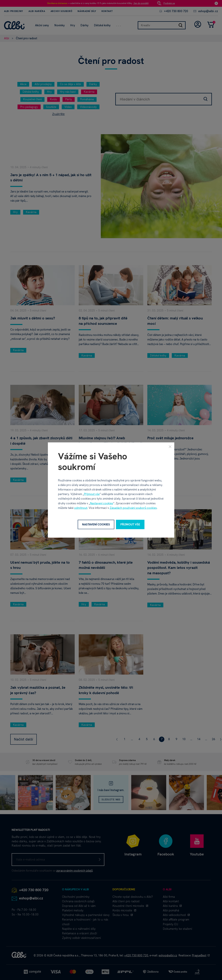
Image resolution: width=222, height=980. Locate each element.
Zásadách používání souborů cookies (133, 508)
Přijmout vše (92, 494)
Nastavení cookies (102, 503)
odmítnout (81, 508)
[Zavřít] (170, 447)
